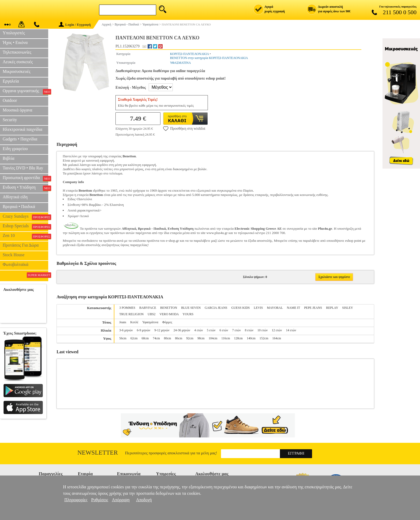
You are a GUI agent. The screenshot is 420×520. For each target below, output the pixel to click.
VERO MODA (169, 314)
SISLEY (347, 308)
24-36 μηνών (182, 330)
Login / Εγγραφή (75, 25)
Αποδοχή (144, 500)
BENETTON (169, 308)
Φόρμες (167, 322)
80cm (168, 338)
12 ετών (277, 330)
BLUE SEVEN (191, 308)
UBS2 (151, 314)
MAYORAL (275, 308)
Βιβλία (9, 158)
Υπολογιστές (14, 33)
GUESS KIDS (241, 308)
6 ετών (224, 330)
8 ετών (249, 330)
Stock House (14, 255)
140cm (251, 338)
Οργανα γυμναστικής (25, 91)
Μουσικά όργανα (17, 110)
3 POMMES (127, 308)
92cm (190, 338)
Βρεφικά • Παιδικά (19, 207)
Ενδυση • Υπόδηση (25, 188)
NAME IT (293, 308)
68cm (145, 338)
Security (10, 120)
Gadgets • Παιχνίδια (20, 139)
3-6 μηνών (126, 330)
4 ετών (198, 330)
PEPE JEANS (313, 308)
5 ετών (211, 330)
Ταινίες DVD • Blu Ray (23, 168)
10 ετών (262, 330)
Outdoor (10, 100)
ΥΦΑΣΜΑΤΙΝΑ (181, 63)
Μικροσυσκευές (17, 71)
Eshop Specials (25, 226)
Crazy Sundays (25, 217)
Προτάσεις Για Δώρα (21, 245)
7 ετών (237, 330)
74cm (156, 338)
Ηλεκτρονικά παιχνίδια (22, 129)
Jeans (123, 322)
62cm (134, 338)
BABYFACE (148, 308)
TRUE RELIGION (131, 314)
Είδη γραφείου (15, 149)
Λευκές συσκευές (18, 62)
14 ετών (291, 330)
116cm (226, 338)
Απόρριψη (121, 500)
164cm (277, 338)
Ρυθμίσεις (100, 500)
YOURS (188, 314)
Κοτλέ (134, 322)
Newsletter (98, 453)
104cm (213, 338)
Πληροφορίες (76, 500)
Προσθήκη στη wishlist (184, 128)
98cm (201, 338)
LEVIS (258, 308)
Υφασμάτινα (150, 322)
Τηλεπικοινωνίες (17, 52)
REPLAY (332, 308)
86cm (179, 338)
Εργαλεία (11, 81)
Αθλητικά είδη (15, 197)
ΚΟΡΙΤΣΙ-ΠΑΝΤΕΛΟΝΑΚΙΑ (190, 54)
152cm (264, 338)
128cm (239, 338)
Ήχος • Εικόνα (15, 42)
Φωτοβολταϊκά (16, 264)
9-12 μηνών (162, 330)
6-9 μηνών (144, 330)
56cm (123, 338)
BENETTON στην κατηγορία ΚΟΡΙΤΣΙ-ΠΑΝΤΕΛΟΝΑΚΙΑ (209, 58)
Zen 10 (25, 236)
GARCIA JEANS (216, 308)
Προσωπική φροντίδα (25, 178)
